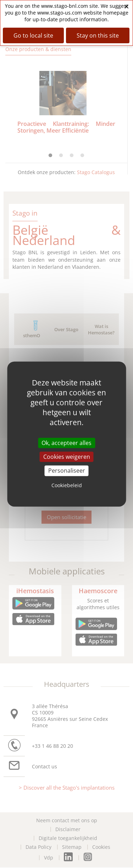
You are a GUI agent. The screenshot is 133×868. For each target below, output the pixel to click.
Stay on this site (98, 35)
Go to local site (33, 35)
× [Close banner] (127, 6)
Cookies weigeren (67, 457)
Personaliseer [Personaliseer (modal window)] (67, 471)
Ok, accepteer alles (66, 443)
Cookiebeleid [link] (67, 485)
